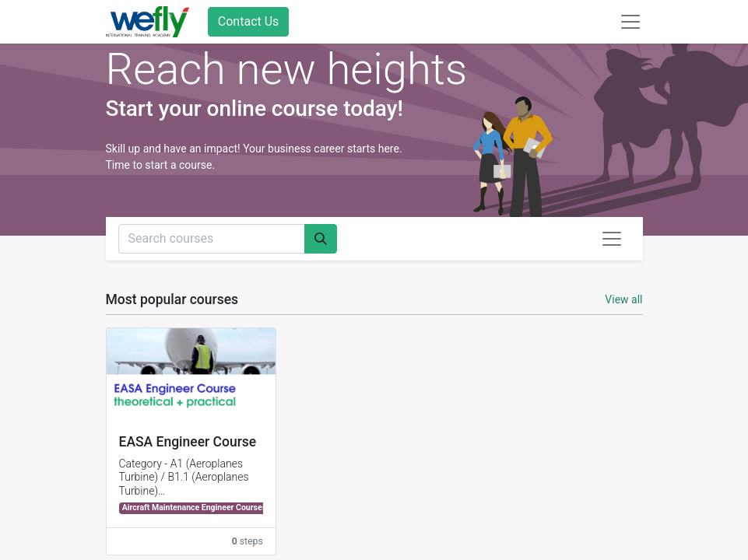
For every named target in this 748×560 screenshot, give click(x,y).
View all (623, 299)
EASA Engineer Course (188, 442)
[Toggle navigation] (612, 239)
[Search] (321, 239)
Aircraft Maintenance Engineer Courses (194, 507)
